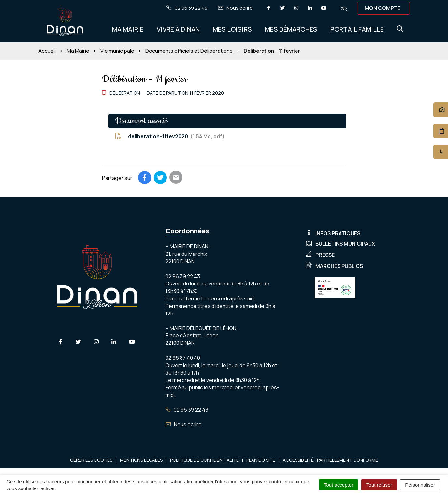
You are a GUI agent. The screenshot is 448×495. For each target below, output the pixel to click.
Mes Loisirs (232, 29)
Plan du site (261, 460)
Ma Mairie (128, 29)
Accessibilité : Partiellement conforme (330, 460)
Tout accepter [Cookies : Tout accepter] (339, 485)
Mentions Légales (141, 460)
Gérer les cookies (91, 460)
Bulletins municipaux (340, 244)
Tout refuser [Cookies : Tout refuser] (379, 485)
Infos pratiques (333, 233)
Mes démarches (291, 29)
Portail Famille (357, 29)
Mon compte (383, 8)
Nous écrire (184, 424)
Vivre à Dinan (178, 29)
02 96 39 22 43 (187, 410)
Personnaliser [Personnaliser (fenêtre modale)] (420, 485)
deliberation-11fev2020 (170, 136)
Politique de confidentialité (204, 460)
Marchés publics (334, 266)
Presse (320, 255)
